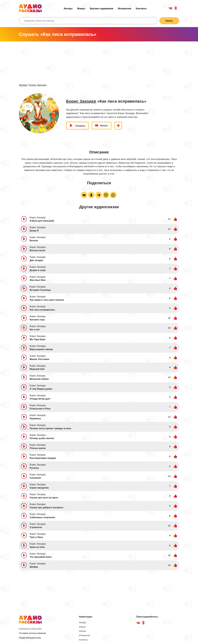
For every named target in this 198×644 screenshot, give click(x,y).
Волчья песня (37, 250)
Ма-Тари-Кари (37, 339)
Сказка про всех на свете (44, 498)
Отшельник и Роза (40, 409)
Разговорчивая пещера (43, 458)
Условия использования (32, 633)
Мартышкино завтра (41, 349)
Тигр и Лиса (36, 537)
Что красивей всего (41, 557)
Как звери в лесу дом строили (47, 300)
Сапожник (35, 478)
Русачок (34, 468)
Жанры (81, 9)
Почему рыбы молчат (42, 438)
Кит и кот (35, 330)
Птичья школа (38, 448)
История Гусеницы (40, 290)
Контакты (141, 9)
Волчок (34, 241)
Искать (169, 21)
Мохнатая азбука (39, 379)
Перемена (35, 419)
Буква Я (34, 231)
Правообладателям (30, 638)
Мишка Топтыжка (39, 359)
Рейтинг (83, 631)
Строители (36, 527)
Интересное (125, 9)
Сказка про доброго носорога (46, 508)
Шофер (34, 567)
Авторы (68, 9)
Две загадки (36, 260)
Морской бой (37, 369)
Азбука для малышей (42, 221)
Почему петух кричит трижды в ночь (50, 428)
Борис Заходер (38, 85)
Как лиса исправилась (42, 310)
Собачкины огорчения (42, 517)
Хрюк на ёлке (37, 547)
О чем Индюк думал (41, 389)
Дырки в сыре (38, 270)
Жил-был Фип (38, 280)
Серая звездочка (39, 488)
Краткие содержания (102, 9)
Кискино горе (37, 320)
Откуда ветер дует (40, 399)
